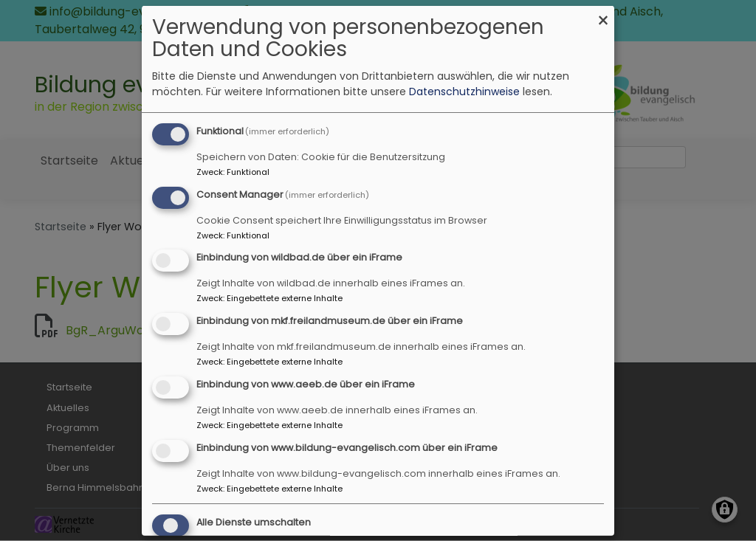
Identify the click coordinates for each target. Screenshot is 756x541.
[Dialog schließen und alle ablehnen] (603, 14)
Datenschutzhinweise (464, 92)
